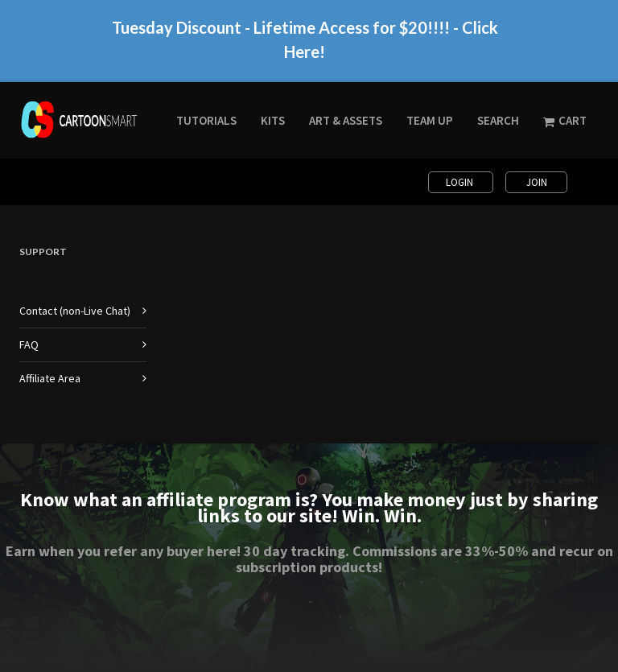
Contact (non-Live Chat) (75, 311)
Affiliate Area (50, 378)
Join (537, 182)
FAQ (29, 344)
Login (461, 182)
